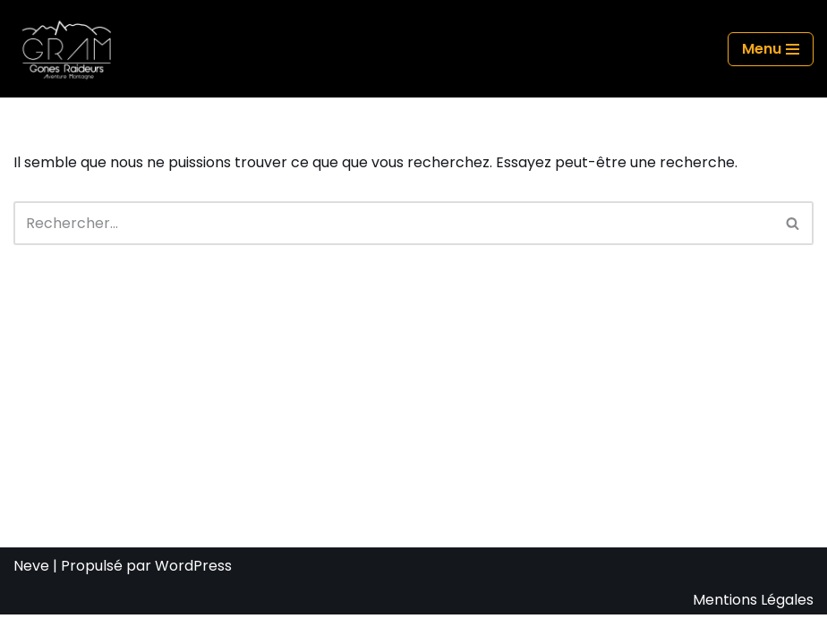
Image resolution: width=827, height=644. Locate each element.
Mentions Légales (753, 628)
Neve (31, 595)
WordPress (193, 595)
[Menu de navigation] (771, 49)
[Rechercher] (393, 223)
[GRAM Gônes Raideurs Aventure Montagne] (72, 49)
